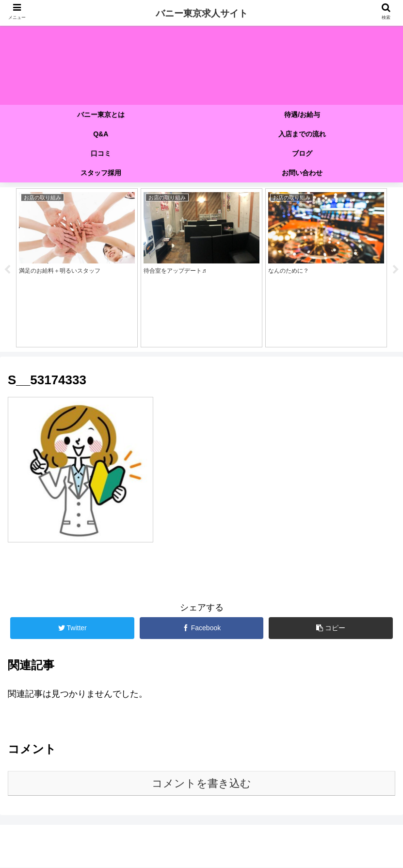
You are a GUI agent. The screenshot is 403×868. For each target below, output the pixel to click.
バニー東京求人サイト (202, 13)
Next (396, 270)
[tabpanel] (77, 268)
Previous (7, 270)
